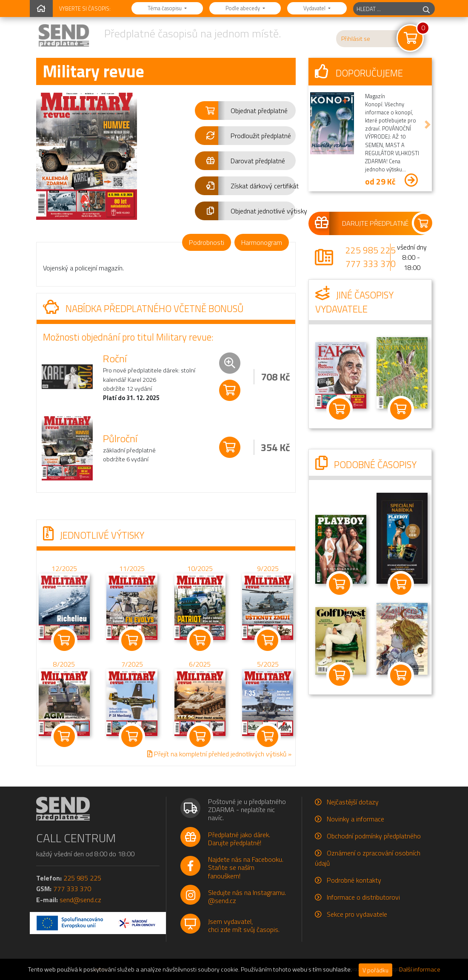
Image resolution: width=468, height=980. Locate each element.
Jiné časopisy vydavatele (354, 302)
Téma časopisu (165, 8)
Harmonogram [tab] (262, 242)
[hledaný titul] (386, 9)
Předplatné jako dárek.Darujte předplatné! (239, 839)
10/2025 (200, 568)
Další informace (420, 969)
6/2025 (200, 665)
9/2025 (268, 568)
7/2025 (132, 665)
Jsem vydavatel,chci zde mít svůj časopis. (244, 925)
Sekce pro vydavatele (357, 914)
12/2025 (64, 569)
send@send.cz (80, 900)
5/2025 (268, 665)
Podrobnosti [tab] (207, 242)
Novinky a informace (355, 819)
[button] (245, 111)
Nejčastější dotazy (353, 802)
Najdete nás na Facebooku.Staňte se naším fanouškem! (246, 867)
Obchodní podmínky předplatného (374, 836)
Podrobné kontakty (354, 880)
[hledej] (426, 9)
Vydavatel (315, 8)
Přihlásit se (356, 39)
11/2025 (132, 568)
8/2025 (64, 665)
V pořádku (375, 970)
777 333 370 (371, 264)
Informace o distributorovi (363, 897)
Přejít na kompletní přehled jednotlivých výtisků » (219, 754)
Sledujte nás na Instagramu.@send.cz (247, 896)
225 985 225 (371, 250)
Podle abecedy (243, 8)
